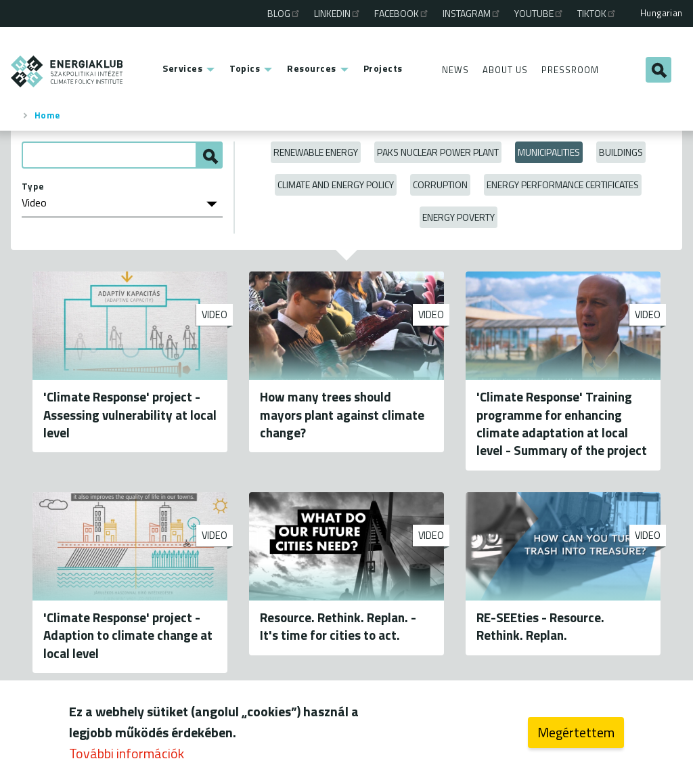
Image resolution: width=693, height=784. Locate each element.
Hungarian (661, 13)
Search (658, 70)
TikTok (597, 13)
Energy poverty (459, 217)
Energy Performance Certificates (563, 184)
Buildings (621, 152)
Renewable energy (316, 152)
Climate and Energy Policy (336, 184)
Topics (245, 68)
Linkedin (338, 13)
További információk (127, 757)
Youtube (539, 13)
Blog (284, 13)
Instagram (472, 13)
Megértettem (576, 736)
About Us (505, 70)
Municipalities (549, 152)
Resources (312, 68)
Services (182, 68)
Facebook (402, 13)
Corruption (440, 184)
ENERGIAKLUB (67, 71)
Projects (383, 68)
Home (47, 115)
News (455, 70)
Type (33, 186)
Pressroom (570, 70)
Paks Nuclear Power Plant (438, 152)
